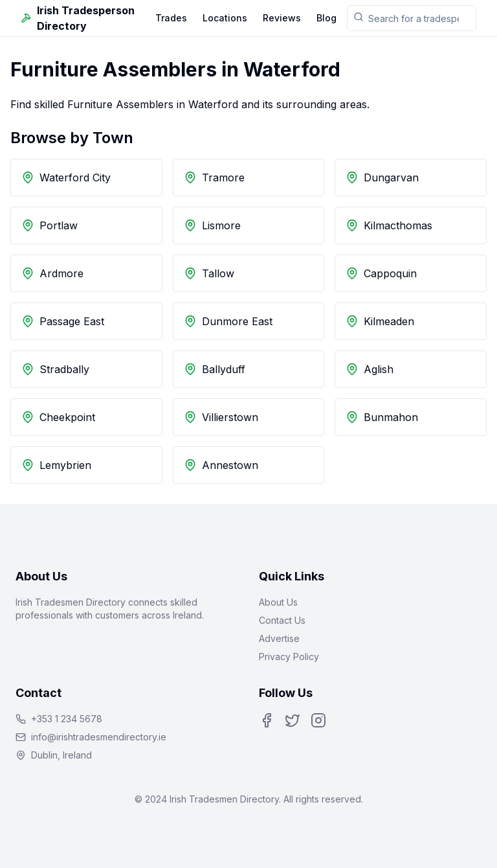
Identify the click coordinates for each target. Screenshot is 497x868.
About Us (278, 602)
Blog (326, 18)
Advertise (279, 638)
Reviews (282, 18)
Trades (171, 18)
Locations (225, 18)
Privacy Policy (289, 657)
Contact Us (282, 620)
